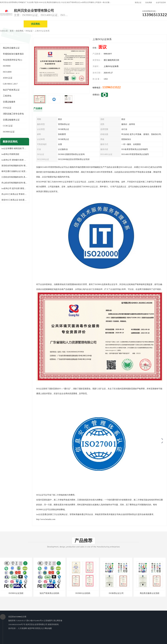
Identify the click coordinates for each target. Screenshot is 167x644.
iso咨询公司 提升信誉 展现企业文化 (15, 188)
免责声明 (31, 628)
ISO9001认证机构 (83, 593)
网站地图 (48, 628)
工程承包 (7, 96)
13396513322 (111, 87)
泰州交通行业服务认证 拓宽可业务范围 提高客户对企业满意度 (15, 171)
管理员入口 (40, 628)
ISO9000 (7, 66)
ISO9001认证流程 (16, 593)
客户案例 (154, 24)
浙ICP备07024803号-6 (35, 621)
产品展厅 (106, 24)
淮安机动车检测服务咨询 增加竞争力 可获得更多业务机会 (15, 166)
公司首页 (12, 24)
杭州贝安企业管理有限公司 (36, 624)
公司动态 (130, 24)
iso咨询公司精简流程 (10, 154)
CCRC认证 (8, 126)
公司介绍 (83, 24)
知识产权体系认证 (11, 90)
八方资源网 (22, 628)
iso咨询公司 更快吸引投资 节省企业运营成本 (15, 160)
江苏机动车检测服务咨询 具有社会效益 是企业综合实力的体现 (15, 177)
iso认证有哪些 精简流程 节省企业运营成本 (15, 149)
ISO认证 (29, 31)
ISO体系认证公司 (116, 593)
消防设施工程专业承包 (13, 114)
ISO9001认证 (9, 132)
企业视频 (59, 24)
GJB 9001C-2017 (10, 84)
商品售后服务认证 (11, 48)
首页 (12, 31)
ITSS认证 (7, 108)
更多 (26, 142)
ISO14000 (7, 72)
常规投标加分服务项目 (13, 54)
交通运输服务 (9, 102)
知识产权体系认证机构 (49, 593)
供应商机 (35, 24)
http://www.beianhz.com (46, 519)
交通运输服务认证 (11, 120)
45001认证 (8, 78)
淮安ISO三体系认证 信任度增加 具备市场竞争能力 (15, 200)
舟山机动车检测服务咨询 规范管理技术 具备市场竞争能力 (15, 183)
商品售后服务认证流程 (150, 593)
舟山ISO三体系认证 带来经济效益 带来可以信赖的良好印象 (15, 194)
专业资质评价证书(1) (13, 60)
